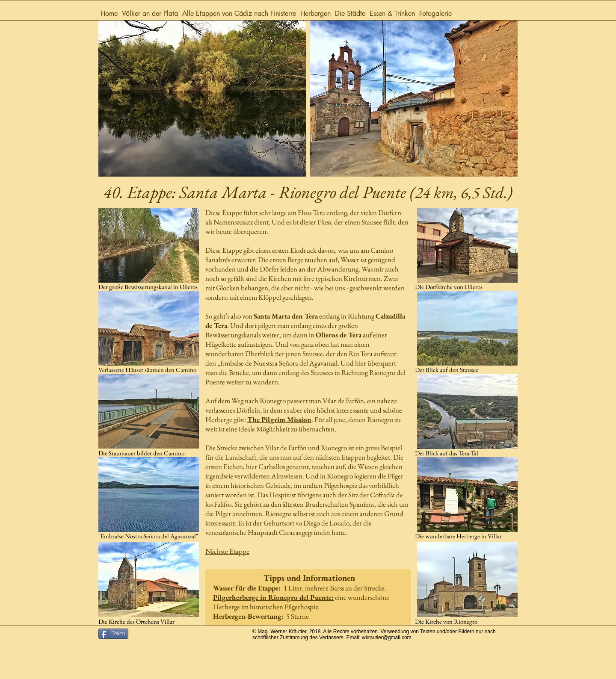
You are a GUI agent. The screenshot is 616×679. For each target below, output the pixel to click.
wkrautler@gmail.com (387, 638)
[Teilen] (113, 634)
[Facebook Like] (190, 638)
